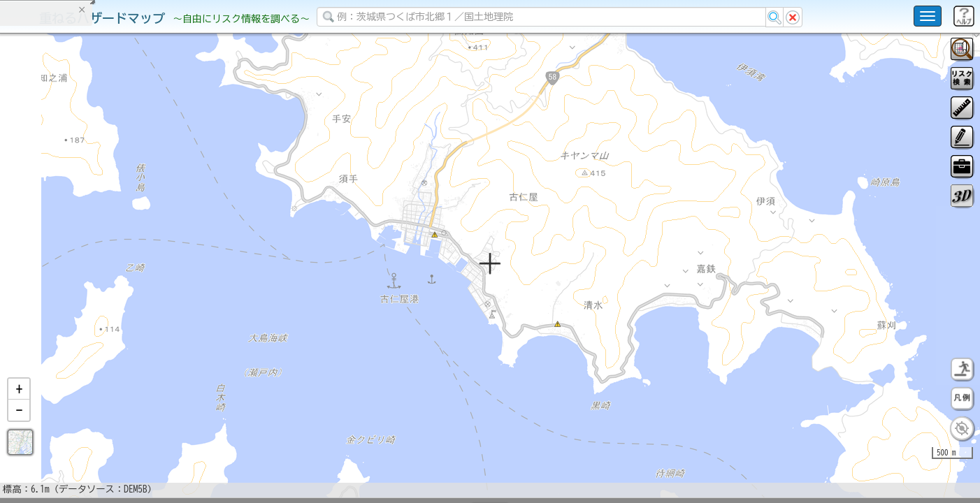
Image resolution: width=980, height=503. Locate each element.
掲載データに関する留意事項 (77, 238)
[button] (19, 425)
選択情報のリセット (147, 275)
